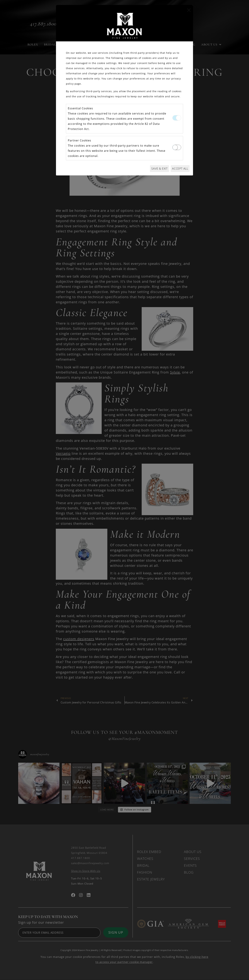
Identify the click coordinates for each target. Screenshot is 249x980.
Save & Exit (159, 169)
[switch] (177, 147)
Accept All (180, 169)
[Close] (189, 10)
